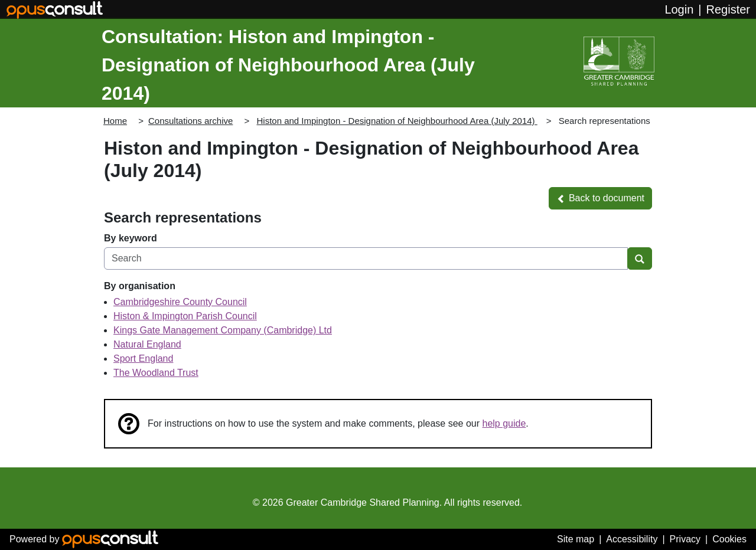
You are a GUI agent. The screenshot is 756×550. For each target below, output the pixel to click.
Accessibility (632, 539)
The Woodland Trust (156, 373)
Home (115, 121)
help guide (504, 423)
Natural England (147, 344)
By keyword (131, 238)
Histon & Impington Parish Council (185, 316)
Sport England (143, 359)
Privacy (685, 539)
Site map (576, 539)
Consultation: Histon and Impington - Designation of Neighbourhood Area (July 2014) (288, 65)
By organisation (140, 286)
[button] (600, 198)
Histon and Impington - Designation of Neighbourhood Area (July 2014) (397, 121)
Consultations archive (190, 121)
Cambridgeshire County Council (180, 302)
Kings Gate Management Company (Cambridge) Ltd (223, 330)
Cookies (729, 539)
